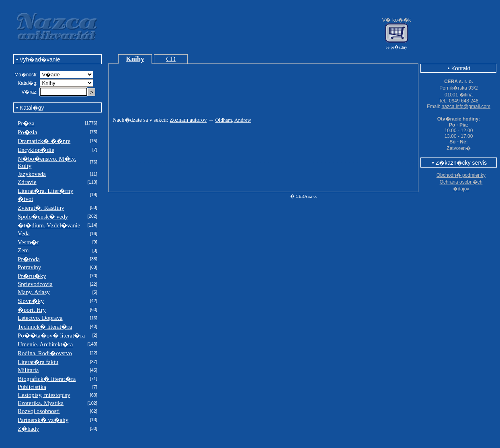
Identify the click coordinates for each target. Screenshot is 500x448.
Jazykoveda (32, 174)
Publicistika (32, 387)
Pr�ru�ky (32, 276)
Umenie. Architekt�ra (45, 344)
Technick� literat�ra (45, 327)
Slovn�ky (31, 301)
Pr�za (26, 123)
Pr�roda (29, 259)
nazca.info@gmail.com (466, 106)
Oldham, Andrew (233, 120)
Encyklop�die (36, 150)
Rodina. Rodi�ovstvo (45, 353)
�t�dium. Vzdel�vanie (49, 225)
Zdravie (27, 182)
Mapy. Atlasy (34, 292)
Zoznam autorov (188, 120)
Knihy (135, 59)
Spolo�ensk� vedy (43, 217)
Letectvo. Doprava (40, 318)
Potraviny (29, 267)
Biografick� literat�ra (47, 379)
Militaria (28, 370)
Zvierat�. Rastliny (41, 208)
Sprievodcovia (35, 284)
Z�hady (28, 429)
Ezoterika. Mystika (41, 403)
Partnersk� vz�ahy (43, 420)
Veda (24, 233)
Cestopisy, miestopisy (44, 395)
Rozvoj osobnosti (39, 411)
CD (171, 59)
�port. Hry (32, 310)
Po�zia (27, 132)
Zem (23, 250)
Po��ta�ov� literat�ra (51, 335)
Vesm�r (28, 242)
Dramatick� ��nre (44, 141)
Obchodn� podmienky (461, 175)
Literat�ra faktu (38, 362)
